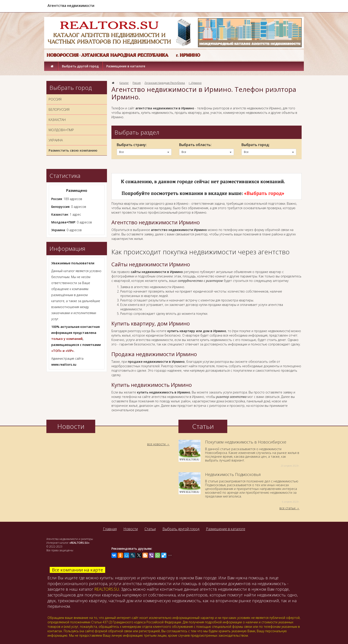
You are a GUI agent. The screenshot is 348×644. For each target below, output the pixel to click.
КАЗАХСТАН (57, 120)
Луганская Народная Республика (165, 83)
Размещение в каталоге (126, 66)
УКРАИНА (56, 140)
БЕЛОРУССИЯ (59, 109)
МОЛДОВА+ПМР (61, 130)
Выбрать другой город (80, 66)
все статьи (287, 508)
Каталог (124, 83)
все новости (156, 444)
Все (144, 152)
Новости (131, 529)
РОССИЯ (55, 99)
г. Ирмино (195, 83)
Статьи (150, 529)
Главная (110, 529)
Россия (137, 83)
